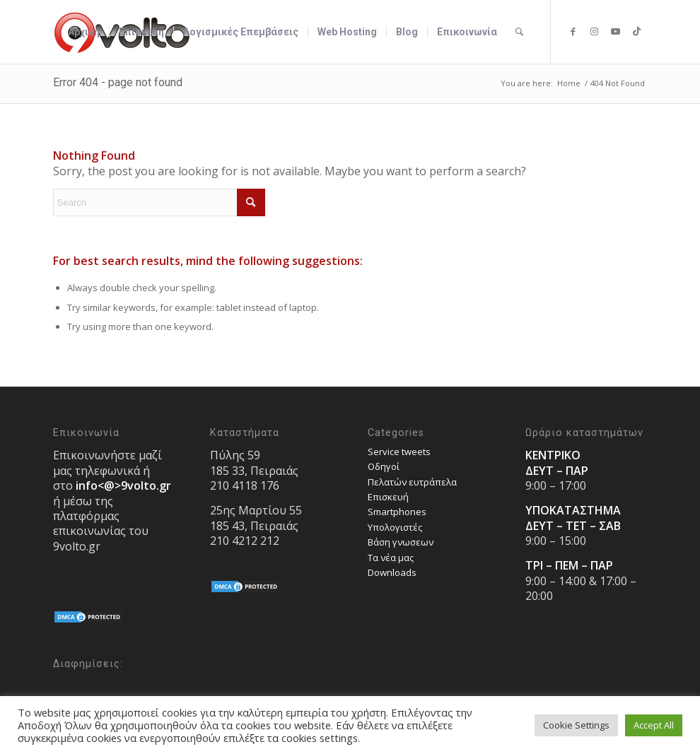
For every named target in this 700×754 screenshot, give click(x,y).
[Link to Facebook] (573, 31)
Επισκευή (388, 497)
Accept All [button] (654, 725)
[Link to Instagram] (594, 31)
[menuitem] (84, 32)
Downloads (392, 572)
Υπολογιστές (395, 527)
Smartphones (397, 512)
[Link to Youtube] (615, 31)
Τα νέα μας (391, 558)
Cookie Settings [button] (576, 725)
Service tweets (399, 452)
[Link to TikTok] (636, 31)
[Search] (519, 32)
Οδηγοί (384, 466)
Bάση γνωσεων (401, 542)
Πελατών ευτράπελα (412, 482)
